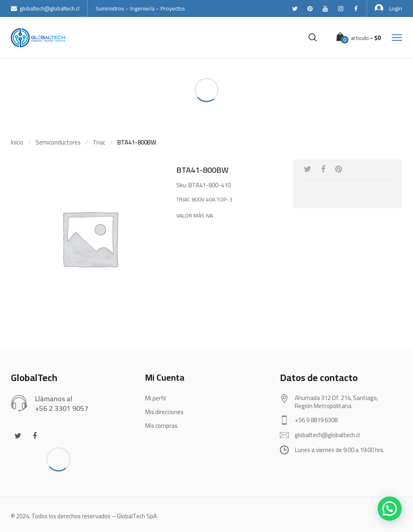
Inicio (17, 142)
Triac (99, 142)
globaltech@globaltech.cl (45, 8)
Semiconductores (58, 142)
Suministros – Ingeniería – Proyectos (140, 8)
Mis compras (161, 426)
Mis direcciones (164, 412)
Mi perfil (155, 398)
